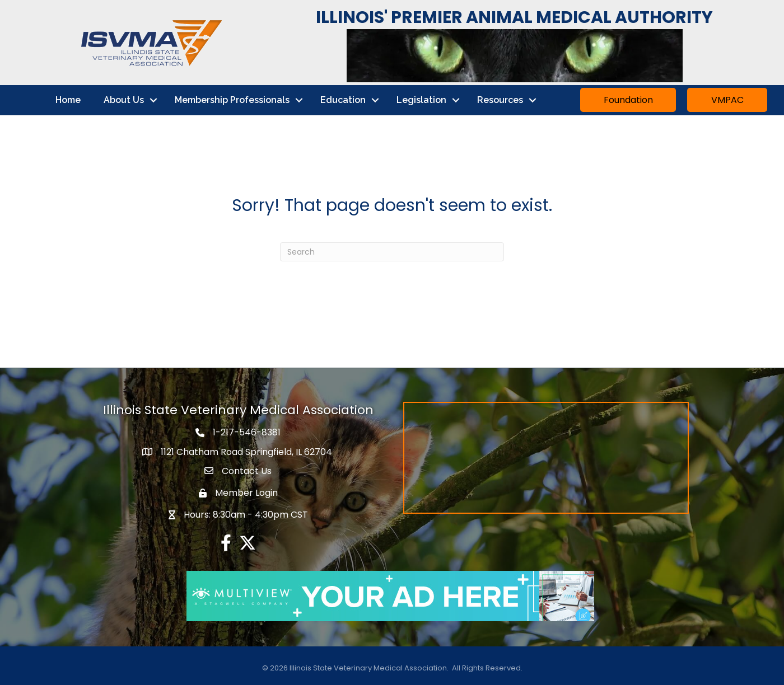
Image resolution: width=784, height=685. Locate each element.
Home (68, 100)
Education (343, 100)
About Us (124, 100)
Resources (500, 100)
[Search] (392, 252)
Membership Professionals (232, 100)
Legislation (421, 100)
